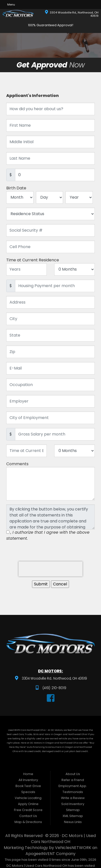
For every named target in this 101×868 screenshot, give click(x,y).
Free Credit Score (28, 810)
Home (28, 774)
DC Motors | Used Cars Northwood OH (63, 839)
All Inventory (28, 780)
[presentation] (50, 569)
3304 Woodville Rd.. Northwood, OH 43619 (54, 679)
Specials (28, 792)
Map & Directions (28, 822)
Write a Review (73, 798)
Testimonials (73, 792)
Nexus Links (73, 822)
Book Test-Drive (28, 786)
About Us (73, 774)
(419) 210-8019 (54, 688)
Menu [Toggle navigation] (9, 4)
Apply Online (28, 804)
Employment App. (73, 786)
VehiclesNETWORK (73, 848)
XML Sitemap (73, 816)
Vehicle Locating (28, 798)
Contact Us (28, 816)
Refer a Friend (73, 780)
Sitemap (73, 810)
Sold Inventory (73, 804)
